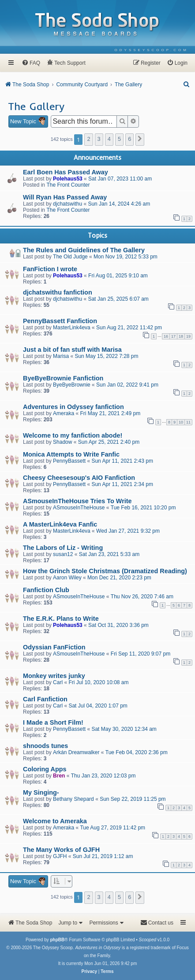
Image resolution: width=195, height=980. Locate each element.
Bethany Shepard (73, 799)
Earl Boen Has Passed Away (66, 172)
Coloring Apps (45, 769)
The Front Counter (68, 185)
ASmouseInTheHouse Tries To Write (77, 501)
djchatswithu (67, 204)
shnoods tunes (45, 746)
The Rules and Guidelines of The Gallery (84, 250)
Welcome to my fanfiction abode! (73, 435)
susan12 (63, 554)
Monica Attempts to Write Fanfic (71, 454)
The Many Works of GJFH (61, 850)
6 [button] (129, 139)
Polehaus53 (68, 179)
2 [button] (88, 139)
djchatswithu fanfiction (58, 292)
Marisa (61, 356)
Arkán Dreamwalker (76, 752)
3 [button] (99, 139)
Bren (59, 776)
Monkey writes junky (54, 676)
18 (181, 336)
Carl (58, 682)
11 (188, 422)
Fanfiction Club (46, 590)
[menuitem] (152, 50)
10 (181, 422)
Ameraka (64, 413)
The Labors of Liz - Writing (63, 548)
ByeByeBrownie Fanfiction (63, 378)
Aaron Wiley (67, 578)
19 (188, 336)
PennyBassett (69, 461)
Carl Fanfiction (45, 699)
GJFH (60, 856)
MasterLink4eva (72, 328)
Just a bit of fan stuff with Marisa (72, 350)
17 (173, 336)
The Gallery (36, 106)
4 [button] (109, 139)
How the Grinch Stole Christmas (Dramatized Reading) (105, 571)
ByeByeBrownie (72, 385)
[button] (140, 140)
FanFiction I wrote (50, 269)
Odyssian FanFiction (54, 647)
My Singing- (41, 792)
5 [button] (119, 139)
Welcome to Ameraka (55, 821)
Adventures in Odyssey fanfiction (73, 407)
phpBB (57, 940)
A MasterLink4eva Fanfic (60, 524)
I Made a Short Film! (53, 722)
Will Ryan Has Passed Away (65, 197)
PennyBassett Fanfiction (60, 321)
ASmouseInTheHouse (79, 508)
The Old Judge (70, 257)
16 (166, 336)
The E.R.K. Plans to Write (61, 619)
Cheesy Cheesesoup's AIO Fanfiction (79, 478)
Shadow (62, 442)
